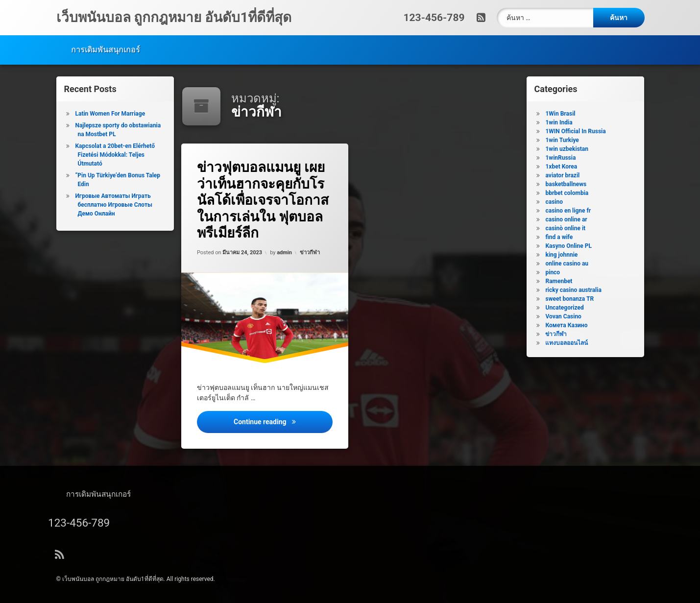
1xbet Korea (568, 167)
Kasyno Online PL (576, 246)
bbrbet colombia (574, 193)
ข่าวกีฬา (311, 252)
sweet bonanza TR (577, 299)
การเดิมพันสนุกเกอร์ (106, 46)
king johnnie (569, 255)
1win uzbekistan (574, 149)
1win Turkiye (569, 140)
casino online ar (573, 219)
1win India (566, 122)
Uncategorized (572, 308)
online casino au (574, 264)
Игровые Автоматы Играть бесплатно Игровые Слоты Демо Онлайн (107, 205)
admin (284, 252)
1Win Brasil (567, 114)
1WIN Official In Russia (583, 131)
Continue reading (284, 427)
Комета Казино (574, 325)
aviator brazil (570, 175)
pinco (560, 272)
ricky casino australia (580, 290)
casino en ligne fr (575, 211)
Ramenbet (566, 281)
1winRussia (568, 158)
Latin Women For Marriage (103, 114)
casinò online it (573, 228)
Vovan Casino (570, 316)
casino (561, 202)
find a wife (566, 237)
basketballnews (573, 184)
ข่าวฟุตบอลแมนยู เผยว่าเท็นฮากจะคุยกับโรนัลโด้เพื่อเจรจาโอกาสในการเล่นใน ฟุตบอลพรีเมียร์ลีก (265, 199)
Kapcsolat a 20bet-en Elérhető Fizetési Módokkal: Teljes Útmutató (108, 155)
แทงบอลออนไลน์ (574, 343)
